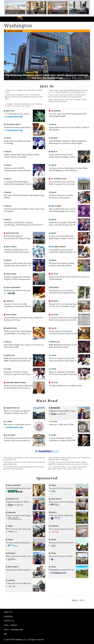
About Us (8, 612)
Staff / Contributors (13, 629)
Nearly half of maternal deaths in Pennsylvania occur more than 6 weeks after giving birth (67, 96)
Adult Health (11, 247)
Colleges (54, 315)
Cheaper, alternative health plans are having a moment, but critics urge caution (24, 105)
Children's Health (13, 124)
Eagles (53, 124)
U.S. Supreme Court (59, 179)
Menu (90, 19)
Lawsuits (10, 301)
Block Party (11, 435)
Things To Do (13, 499)
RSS (5, 634)
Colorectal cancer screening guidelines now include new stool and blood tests (24, 468)
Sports (54, 512)
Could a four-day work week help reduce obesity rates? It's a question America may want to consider (68, 463)
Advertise (8, 616)
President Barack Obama (16, 383)
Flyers (53, 355)
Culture (20, 18)
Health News (56, 206)
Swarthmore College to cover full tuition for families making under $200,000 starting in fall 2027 (24, 97)
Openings (55, 526)
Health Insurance (13, 287)
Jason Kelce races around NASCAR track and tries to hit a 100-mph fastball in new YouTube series (68, 91)
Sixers (53, 435)
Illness (9, 421)
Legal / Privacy (11, 625)
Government (56, 111)
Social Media (11, 315)
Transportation (12, 408)
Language (12, 512)
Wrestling (55, 342)
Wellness (55, 287)
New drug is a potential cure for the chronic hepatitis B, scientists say (24, 458)
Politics (54, 274)
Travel (53, 485)
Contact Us (9, 621)
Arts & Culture (15, 31)
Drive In (54, 152)
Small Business (14, 485)
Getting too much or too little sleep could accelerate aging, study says (24, 463)
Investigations (12, 233)
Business (55, 301)
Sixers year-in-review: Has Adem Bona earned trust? (23, 91)
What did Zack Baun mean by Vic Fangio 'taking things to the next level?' (67, 100)
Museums (28, 31)
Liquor (54, 328)
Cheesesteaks (11, 328)
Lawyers (11, 580)
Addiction (10, 111)
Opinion (54, 138)
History (54, 421)
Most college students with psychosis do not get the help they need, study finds (69, 458)
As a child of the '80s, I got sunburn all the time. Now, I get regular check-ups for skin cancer (68, 468)
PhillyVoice (6, 19)
